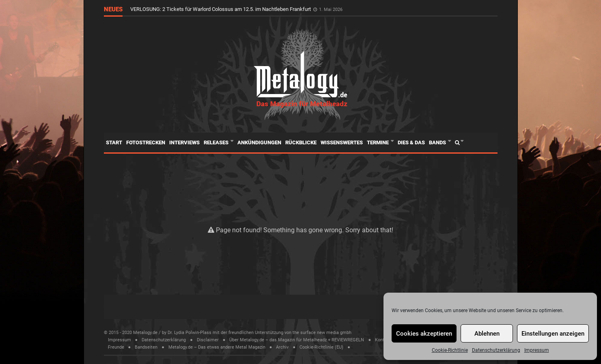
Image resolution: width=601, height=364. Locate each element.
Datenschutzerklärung (496, 350)
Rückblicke (301, 142)
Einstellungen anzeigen (553, 334)
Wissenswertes (342, 142)
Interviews (184, 142)
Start (114, 142)
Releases (217, 142)
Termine (378, 142)
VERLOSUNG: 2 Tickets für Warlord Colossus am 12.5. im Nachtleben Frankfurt (221, 9)
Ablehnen (487, 334)
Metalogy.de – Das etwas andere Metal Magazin (217, 347)
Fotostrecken (146, 142)
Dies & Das (411, 142)
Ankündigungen (259, 142)
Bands (438, 142)
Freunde (116, 347)
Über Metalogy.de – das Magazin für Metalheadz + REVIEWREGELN (297, 340)
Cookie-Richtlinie (450, 350)
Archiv (282, 347)
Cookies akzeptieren (424, 334)
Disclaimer (208, 340)
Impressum (537, 350)
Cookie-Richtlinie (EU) (321, 347)
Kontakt (383, 340)
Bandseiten (146, 347)
